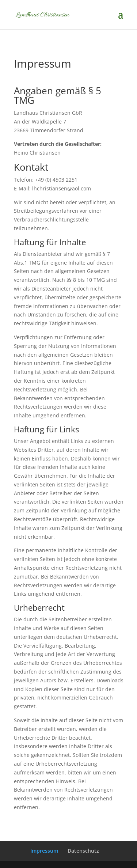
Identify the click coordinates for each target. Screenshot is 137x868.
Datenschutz (83, 851)
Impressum (44, 851)
